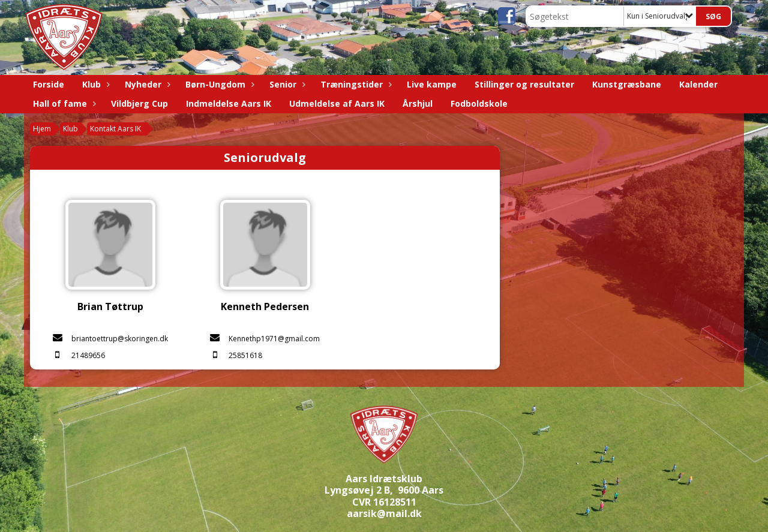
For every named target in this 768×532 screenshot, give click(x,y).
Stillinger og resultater (524, 84)
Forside (49, 84)
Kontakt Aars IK (115, 129)
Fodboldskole (479, 103)
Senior (286, 84)
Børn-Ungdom (218, 84)
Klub (94, 84)
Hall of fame (63, 103)
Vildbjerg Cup (139, 103)
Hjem (42, 129)
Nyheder (146, 84)
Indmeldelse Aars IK (229, 103)
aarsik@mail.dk (384, 513)
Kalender (698, 84)
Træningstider (355, 84)
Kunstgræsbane (627, 84)
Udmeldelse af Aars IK (337, 103)
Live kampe (432, 84)
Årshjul (418, 103)
